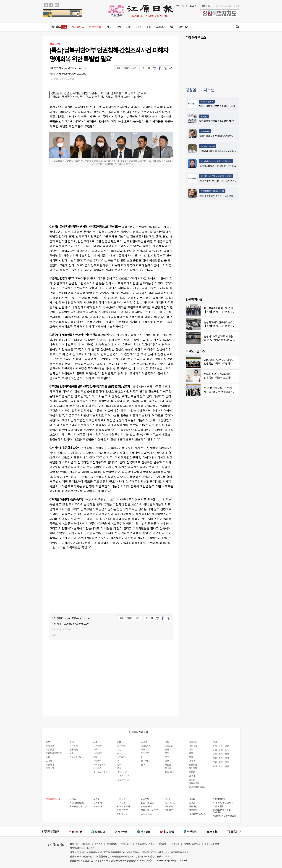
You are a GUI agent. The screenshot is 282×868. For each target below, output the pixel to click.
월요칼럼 (204, 116)
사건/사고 (98, 753)
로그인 (193, 6)
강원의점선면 (123, 776)
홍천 (221, 754)
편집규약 (99, 844)
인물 (171, 27)
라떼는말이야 (99, 764)
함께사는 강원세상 (78, 806)
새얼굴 (168, 764)
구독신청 (179, 6)
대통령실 (50, 749)
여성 (119, 753)
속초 (227, 750)
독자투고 (169, 810)
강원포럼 (193, 764)
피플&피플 (170, 772)
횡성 (227, 754)
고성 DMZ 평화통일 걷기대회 (222, 811)
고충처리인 (126, 844)
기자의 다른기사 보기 (127, 68)
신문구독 (121, 799)
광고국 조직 (146, 814)
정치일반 (50, 746)
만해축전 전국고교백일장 (224, 816)
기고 (191, 749)
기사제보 (169, 806)
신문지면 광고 (148, 803)
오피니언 (183, 27)
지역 (139, 27)
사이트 (73, 799)
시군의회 (50, 764)
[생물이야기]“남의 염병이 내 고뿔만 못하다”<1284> (222, 196)
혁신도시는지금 (101, 772)
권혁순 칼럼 (205, 131)
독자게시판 (170, 803)
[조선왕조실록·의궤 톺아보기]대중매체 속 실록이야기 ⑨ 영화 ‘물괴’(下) (230, 166)
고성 (221, 766)
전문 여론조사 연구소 (145, 844)
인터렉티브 (95, 27)
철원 (215, 762)
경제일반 (73, 746)
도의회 (49, 761)
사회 (129, 27)
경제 (119, 27)
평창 (221, 758)
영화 (119, 764)
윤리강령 (86, 844)
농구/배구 (145, 761)
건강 (119, 749)
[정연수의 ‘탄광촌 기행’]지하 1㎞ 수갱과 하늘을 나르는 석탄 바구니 (229, 181)
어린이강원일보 (77, 803)
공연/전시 (122, 757)
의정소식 (50, 768)
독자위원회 (112, 844)
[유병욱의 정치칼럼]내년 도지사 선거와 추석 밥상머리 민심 (225, 151)
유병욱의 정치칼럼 (208, 146)
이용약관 (193, 810)
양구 (227, 762)
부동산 (72, 753)
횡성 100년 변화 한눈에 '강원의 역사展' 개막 (226, 308)
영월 (215, 758)
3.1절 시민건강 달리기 (223, 803)
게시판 (168, 799)
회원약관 (175, 844)
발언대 (192, 776)
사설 (191, 757)
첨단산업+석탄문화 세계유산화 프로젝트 (216, 176)
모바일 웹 (98, 806)
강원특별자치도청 (54, 753)
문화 (149, 27)
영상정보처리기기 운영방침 (82, 848)
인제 (215, 766)
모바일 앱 (98, 803)
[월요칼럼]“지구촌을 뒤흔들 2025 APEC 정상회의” (221, 121)
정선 (227, 758)
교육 (95, 749)
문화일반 (121, 746)
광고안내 (145, 799)
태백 (221, 750)
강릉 (227, 746)
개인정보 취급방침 (192, 844)
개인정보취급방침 (197, 814)
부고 (167, 757)
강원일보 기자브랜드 (202, 90)
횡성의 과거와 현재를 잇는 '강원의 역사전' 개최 (228, 322)
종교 (119, 768)
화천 (221, 762)
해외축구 (145, 753)
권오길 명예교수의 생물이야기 (212, 191)
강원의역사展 (123, 779)
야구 (143, 757)
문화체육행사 (219, 799)
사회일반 (97, 746)
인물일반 (169, 746)
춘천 (215, 746)
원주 (221, 746)
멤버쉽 (192, 799)
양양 (227, 766)
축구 (143, 749)
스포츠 (160, 27)
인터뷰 (168, 768)
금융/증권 (74, 749)
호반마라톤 (218, 806)
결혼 (167, 761)
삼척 (215, 754)
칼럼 (191, 753)
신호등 (192, 779)
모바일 (97, 799)
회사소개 (74, 844)
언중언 (192, 761)
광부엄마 (97, 761)
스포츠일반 (146, 746)
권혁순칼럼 (194, 783)
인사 (167, 749)
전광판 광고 (146, 806)
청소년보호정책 (212, 844)
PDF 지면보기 (123, 806)
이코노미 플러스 (207, 102)
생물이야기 (122, 772)
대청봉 (192, 772)
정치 (109, 27)
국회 (48, 757)
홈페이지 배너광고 (150, 810)
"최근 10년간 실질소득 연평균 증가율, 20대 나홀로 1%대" (233, 388)
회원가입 (206, 6)
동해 (215, 750)
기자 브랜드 (78, 27)
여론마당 (193, 746)
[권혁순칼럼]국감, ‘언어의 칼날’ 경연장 (217, 136)
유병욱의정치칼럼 (197, 787)
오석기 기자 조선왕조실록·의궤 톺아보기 (216, 161)
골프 (143, 764)
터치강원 (97, 768)
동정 (167, 753)
